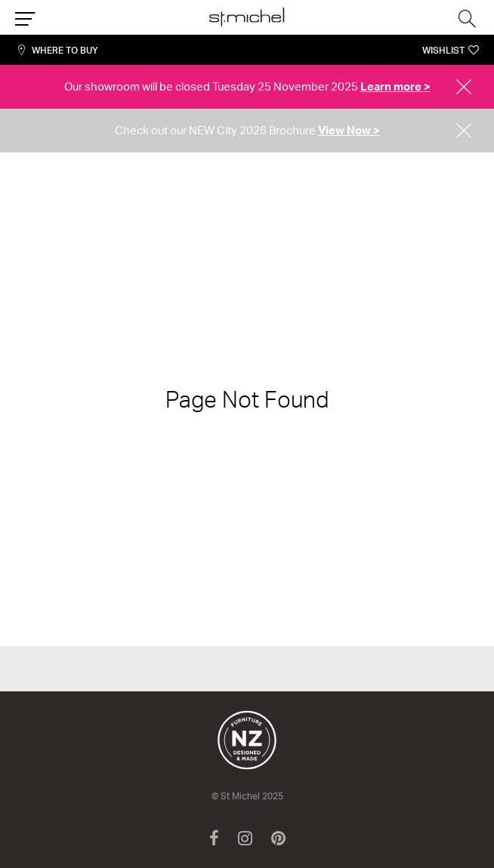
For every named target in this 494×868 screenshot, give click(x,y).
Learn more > (395, 86)
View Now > (349, 130)
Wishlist (443, 50)
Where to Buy (65, 50)
